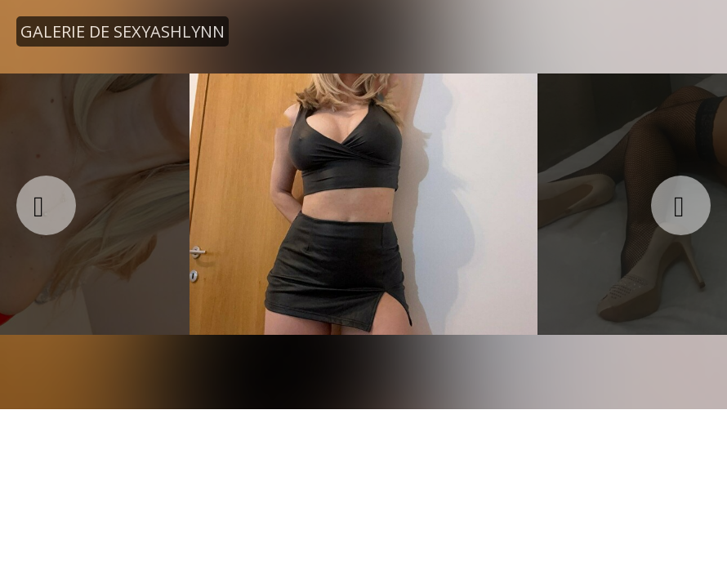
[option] (363, 204)
